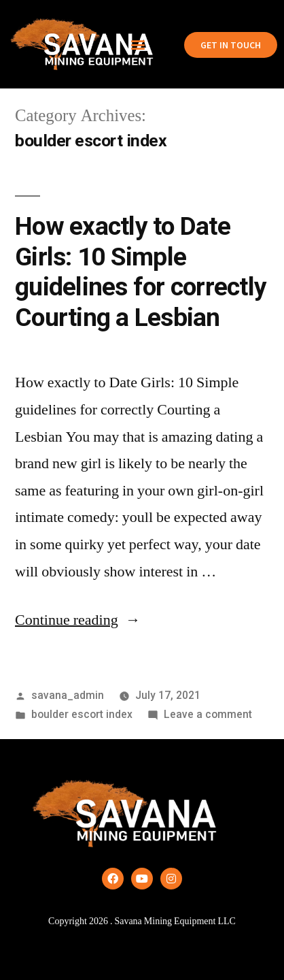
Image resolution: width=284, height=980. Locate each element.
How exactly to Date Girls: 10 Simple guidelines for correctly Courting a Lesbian (141, 272)
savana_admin (68, 695)
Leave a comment (208, 714)
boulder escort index (82, 714)
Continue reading (78, 620)
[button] (138, 45)
